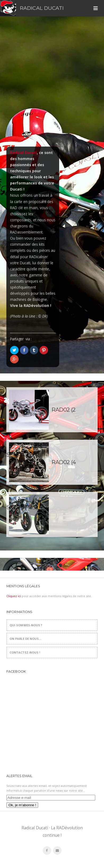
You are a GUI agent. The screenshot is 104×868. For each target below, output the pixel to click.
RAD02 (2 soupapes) (41, 419)
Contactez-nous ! (25, 652)
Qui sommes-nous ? (26, 625)
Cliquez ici (14, 596)
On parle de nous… (26, 639)
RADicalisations (52, 514)
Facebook (16, 671)
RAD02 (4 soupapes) (41, 472)
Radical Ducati (42, 8)
